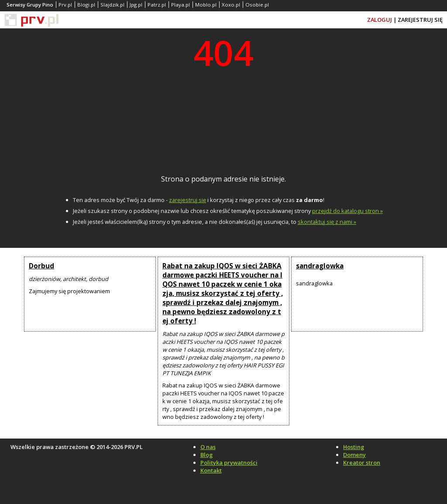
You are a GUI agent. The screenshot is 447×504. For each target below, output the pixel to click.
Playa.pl (181, 5)
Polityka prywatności (229, 463)
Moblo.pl (206, 5)
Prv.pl (65, 5)
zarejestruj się (187, 200)
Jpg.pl (136, 5)
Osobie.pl (257, 5)
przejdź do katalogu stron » (347, 211)
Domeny (354, 455)
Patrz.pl (157, 5)
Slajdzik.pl (112, 5)
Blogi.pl (86, 5)
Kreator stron (362, 463)
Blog (206, 455)
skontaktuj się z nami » (327, 222)
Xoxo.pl (231, 5)
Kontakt (211, 470)
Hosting (354, 447)
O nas (208, 447)
